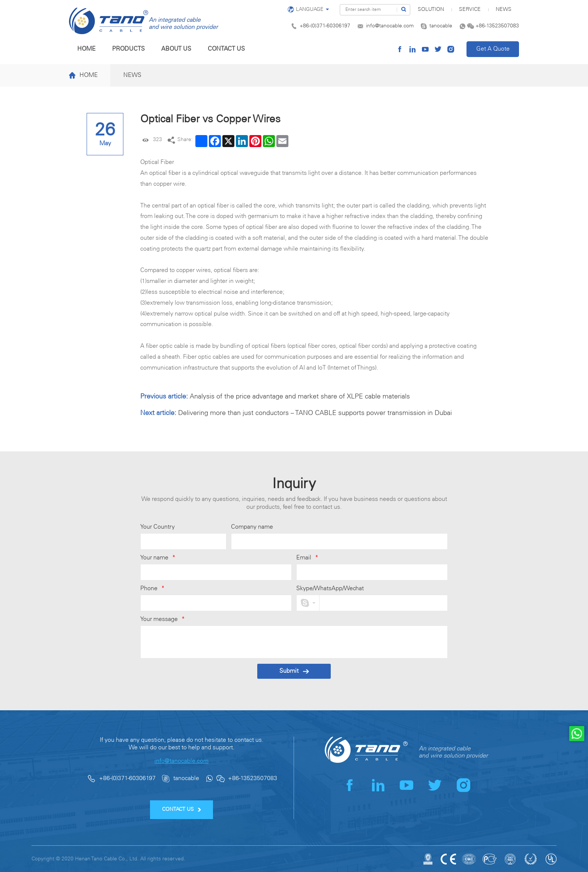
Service (470, 10)
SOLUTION (431, 10)
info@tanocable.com (390, 26)
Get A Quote (493, 49)
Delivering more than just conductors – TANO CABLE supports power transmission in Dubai (315, 413)
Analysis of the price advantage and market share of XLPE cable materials (300, 397)
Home (86, 49)
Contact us (226, 49)
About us (176, 49)
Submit (294, 671)
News (504, 10)
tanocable (441, 26)
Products (128, 49)
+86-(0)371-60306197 (325, 26)
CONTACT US (182, 810)
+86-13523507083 (497, 26)
